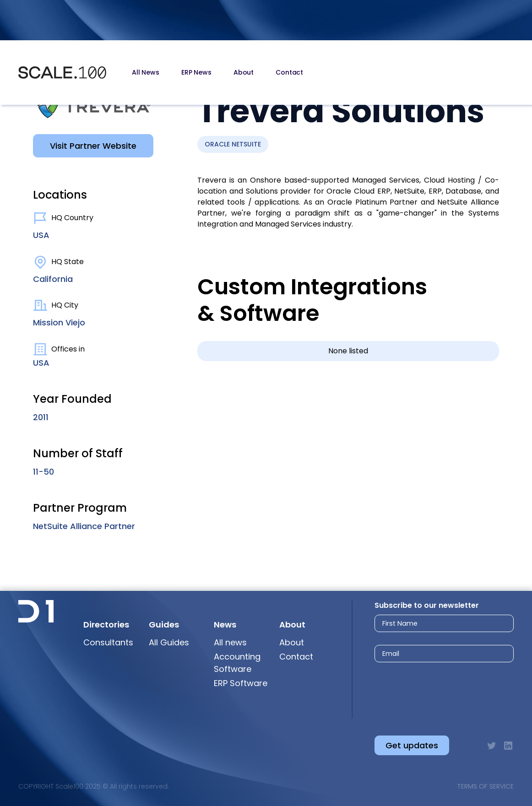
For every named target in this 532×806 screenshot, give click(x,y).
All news (230, 642)
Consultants (108, 642)
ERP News (196, 72)
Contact (289, 72)
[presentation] (436, 691)
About (244, 72)
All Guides (169, 642)
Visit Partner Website (93, 146)
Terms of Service (485, 786)
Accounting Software (237, 663)
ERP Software (241, 683)
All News (146, 72)
